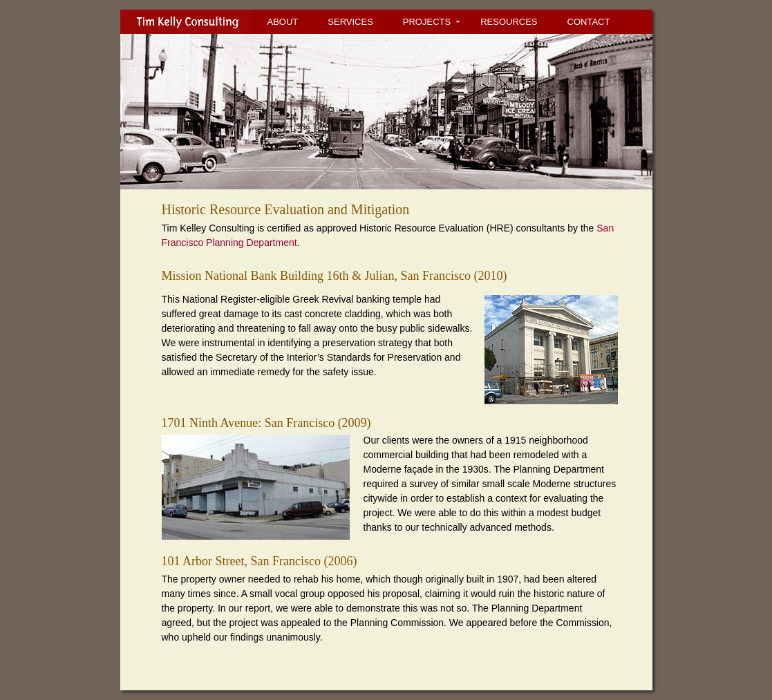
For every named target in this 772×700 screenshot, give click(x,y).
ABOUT (283, 22)
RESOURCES (509, 22)
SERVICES (350, 22)
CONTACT (589, 22)
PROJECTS (427, 22)
